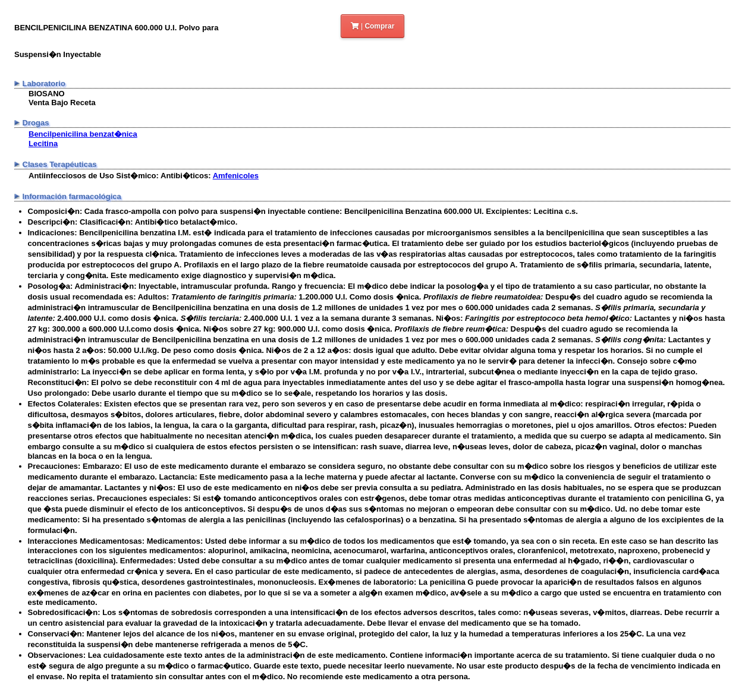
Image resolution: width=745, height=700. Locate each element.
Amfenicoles (236, 176)
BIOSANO (47, 94)
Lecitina (43, 144)
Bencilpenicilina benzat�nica (83, 134)
